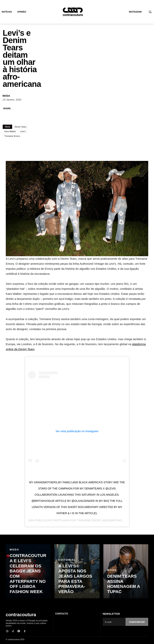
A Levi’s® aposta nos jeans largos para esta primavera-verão (76, 587)
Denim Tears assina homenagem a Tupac (125, 591)
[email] (115, 622)
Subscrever (137, 622)
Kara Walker (10, 131)
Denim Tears (21, 127)
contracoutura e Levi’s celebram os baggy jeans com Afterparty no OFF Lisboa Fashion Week (28, 585)
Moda (6, 96)
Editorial (66, 576)
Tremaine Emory (12, 136)
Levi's (23, 131)
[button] (150, 12)
